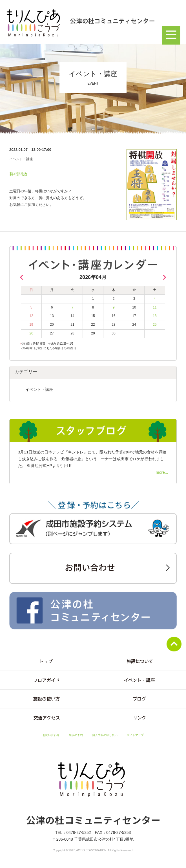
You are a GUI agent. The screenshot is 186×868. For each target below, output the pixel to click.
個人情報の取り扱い (105, 735)
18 (155, 316)
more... (162, 472)
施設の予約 (76, 735)
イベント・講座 (39, 389)
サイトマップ (135, 735)
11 (155, 307)
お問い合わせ (51, 735)
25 (155, 325)
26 (31, 333)
